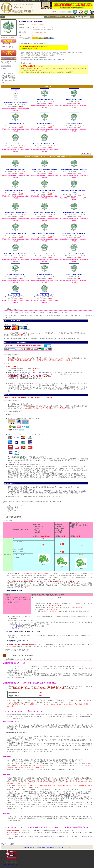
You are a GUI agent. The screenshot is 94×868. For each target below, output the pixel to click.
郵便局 (14, 628)
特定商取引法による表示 (33, 847)
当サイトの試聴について (12, 865)
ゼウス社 (7, 333)
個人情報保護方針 (48, 847)
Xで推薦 (4, 69)
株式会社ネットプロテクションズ (33, 372)
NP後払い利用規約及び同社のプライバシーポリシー (25, 374)
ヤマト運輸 (15, 626)
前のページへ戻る (8, 844)
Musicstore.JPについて (62, 847)
